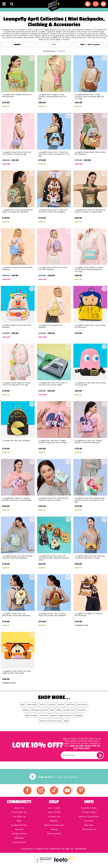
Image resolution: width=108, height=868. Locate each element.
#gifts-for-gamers (66, 715)
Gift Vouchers (54, 834)
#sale (23, 705)
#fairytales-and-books (40, 710)
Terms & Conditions (89, 816)
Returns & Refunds (54, 825)
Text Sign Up (19, 816)
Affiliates (19, 838)
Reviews (19, 829)
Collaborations (19, 834)
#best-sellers (32, 705)
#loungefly (79, 715)
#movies (61, 705)
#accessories (82, 705)
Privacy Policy (89, 812)
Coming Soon (19, 842)
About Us (19, 808)
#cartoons (44, 715)
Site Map (89, 825)
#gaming (53, 715)
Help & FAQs (54, 812)
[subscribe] (100, 755)
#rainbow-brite (69, 710)
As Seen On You (19, 825)
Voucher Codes (89, 808)
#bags (66, 721)
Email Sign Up (19, 812)
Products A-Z (89, 829)
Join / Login (54, 808)
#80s (52, 710)
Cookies (89, 821)
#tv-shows (81, 710)
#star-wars (71, 705)
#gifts (59, 710)
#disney (26, 710)
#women (52, 705)
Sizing (54, 829)
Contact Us (54, 816)
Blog (19, 821)
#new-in (43, 705)
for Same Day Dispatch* (54, 777)
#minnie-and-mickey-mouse (51, 721)
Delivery (54, 821)
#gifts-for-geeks (32, 715)
